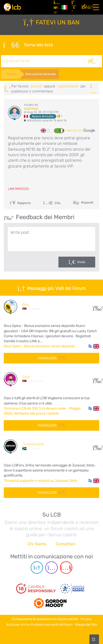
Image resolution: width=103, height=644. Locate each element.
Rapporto (20, 203)
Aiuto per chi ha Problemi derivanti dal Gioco (39, 624)
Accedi (36, 86)
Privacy (86, 619)
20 (96, 307)
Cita (52, 203)
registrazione (68, 86)
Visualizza (51, 358)
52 (96, 446)
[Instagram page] (51, 568)
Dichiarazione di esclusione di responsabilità (45, 619)
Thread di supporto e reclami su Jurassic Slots (41, 481)
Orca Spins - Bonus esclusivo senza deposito (39, 346)
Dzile (26, 377)
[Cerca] (92, 61)
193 (96, 379)
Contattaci (66, 544)
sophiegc (31, 108)
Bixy (26, 305)
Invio (81, 262)
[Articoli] (56, 7)
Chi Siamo (37, 544)
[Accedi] (85, 7)
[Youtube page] (66, 568)
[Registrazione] (75, 7)
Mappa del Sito (86, 624)
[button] (94, 346)
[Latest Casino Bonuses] (12, 7)
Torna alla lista (28, 45)
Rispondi (87, 202)
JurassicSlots (33, 444)
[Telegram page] (37, 568)
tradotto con (81, 131)
